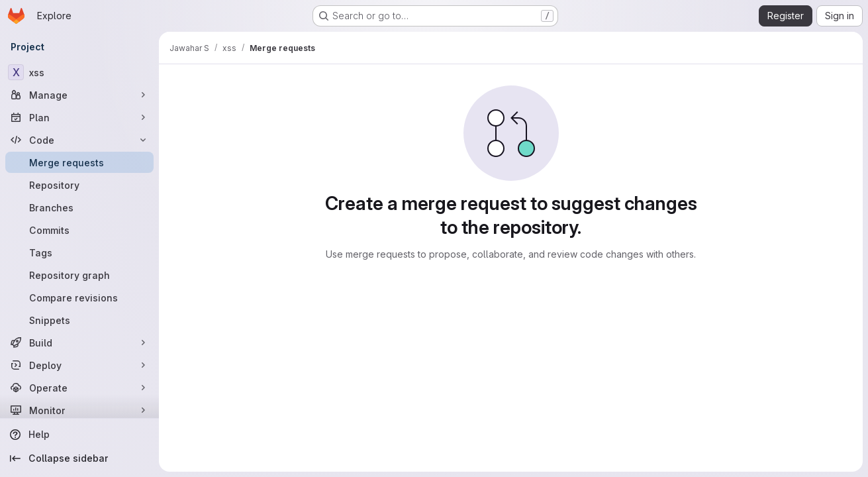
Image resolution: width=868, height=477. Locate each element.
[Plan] (79, 117)
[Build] (79, 343)
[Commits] (79, 230)
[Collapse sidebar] (79, 458)
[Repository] (79, 185)
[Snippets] (79, 320)
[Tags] (79, 252)
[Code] (79, 140)
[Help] (79, 435)
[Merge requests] (79, 162)
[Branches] (79, 207)
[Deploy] (79, 365)
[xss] (79, 72)
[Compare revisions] (79, 297)
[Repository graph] (79, 275)
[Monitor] (79, 410)
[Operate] (79, 388)
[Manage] (79, 95)
